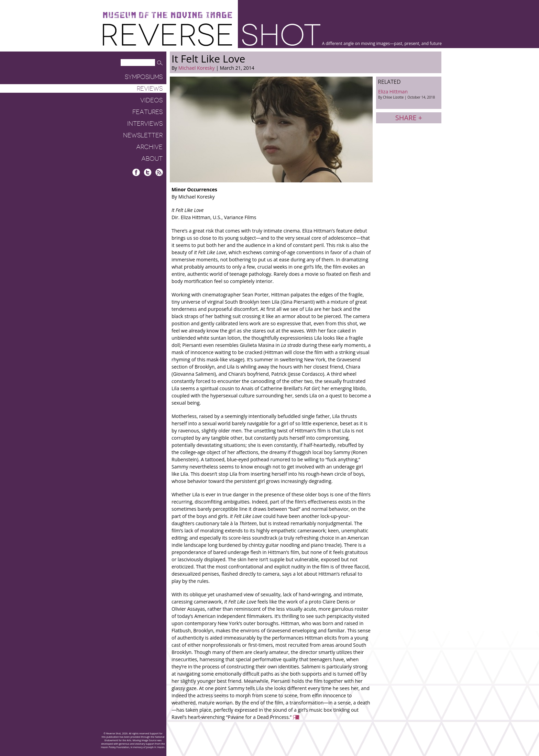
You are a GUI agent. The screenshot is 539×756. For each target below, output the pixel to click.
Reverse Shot (212, 35)
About (152, 159)
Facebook (136, 172)
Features (147, 112)
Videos (151, 100)
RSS (159, 172)
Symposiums (144, 77)
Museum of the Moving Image (167, 15)
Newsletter (143, 135)
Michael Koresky (197, 68)
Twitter (148, 172)
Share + (409, 118)
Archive (149, 147)
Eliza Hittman (409, 94)
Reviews (150, 89)
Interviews (145, 124)
